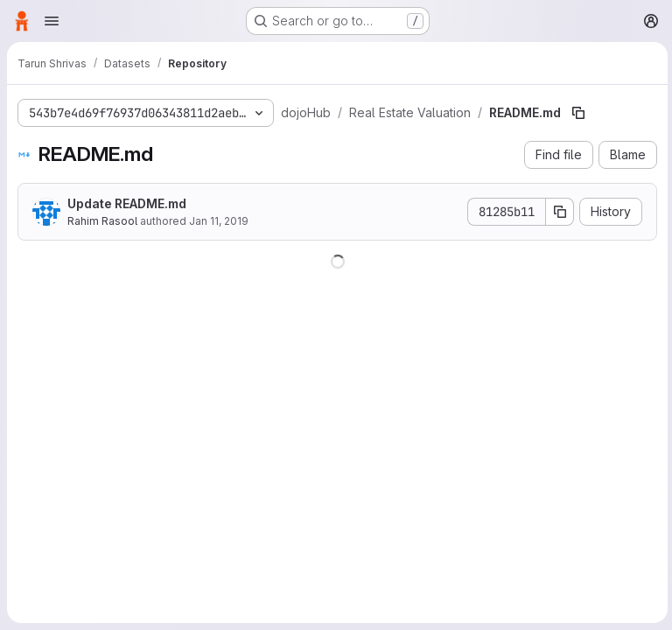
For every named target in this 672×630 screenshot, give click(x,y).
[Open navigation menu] (52, 21)
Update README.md (127, 203)
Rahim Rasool (102, 221)
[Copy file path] (577, 113)
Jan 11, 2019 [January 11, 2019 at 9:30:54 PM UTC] (219, 221)
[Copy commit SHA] (557, 212)
